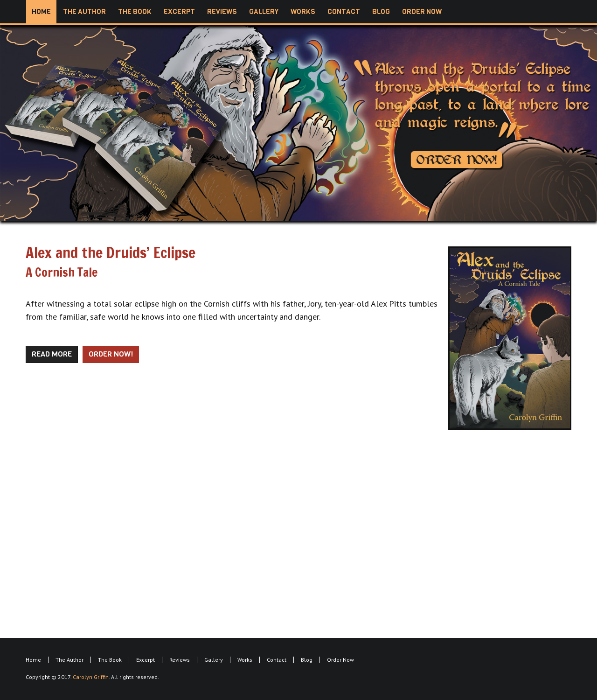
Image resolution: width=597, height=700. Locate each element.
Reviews (180, 660)
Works (245, 660)
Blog (307, 660)
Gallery (214, 660)
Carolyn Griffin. (91, 677)
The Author (69, 660)
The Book (110, 660)
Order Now (340, 660)
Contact (277, 660)
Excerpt (146, 660)
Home (33, 660)
